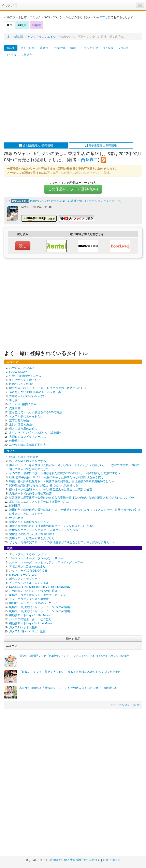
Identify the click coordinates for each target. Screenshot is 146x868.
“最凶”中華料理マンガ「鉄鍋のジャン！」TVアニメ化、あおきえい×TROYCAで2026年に (76, 656)
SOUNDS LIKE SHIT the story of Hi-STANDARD (40, 587)
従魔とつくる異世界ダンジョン (29, 522)
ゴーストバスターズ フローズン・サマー (36, 558)
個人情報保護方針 (75, 860)
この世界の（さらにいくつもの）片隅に (35, 591)
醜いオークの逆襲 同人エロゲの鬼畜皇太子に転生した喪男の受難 (51, 489)
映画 (22, 25)
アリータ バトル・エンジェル (29, 583)
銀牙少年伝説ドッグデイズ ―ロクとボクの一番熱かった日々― (49, 388)
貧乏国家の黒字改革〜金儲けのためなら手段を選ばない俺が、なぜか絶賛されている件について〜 (72, 498)
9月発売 (27, 55)
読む (23, 246)
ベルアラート (14, 5)
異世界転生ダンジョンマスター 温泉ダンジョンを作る (44, 530)
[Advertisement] (38, 100)
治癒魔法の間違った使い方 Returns (32, 534)
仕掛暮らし (16, 441)
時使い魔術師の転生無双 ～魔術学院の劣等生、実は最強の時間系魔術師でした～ (62, 481)
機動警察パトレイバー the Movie (30, 615)
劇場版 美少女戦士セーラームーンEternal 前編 (40, 611)
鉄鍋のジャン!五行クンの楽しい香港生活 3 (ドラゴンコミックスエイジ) (76, 201)
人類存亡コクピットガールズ (28, 437)
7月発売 (124, 48)
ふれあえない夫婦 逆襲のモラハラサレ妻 (35, 392)
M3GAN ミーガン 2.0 (23, 575)
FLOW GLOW (18, 372)
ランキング (91, 48)
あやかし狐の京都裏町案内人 (28, 445)
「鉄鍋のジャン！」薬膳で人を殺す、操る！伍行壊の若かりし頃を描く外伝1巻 (70, 672)
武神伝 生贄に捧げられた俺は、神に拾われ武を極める (44, 485)
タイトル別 (27, 48)
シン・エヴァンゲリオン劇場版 (29, 599)
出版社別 (59, 48)
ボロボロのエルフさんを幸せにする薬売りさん (39, 502)
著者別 (44, 48)
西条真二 (89, 160)
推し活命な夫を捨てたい (25, 380)
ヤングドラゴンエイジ (42, 37)
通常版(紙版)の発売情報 (36, 145)
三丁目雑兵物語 (19, 420)
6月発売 (108, 48)
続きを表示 (73, 639)
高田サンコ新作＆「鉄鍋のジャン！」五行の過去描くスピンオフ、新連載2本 (68, 688)
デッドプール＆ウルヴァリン (28, 554)
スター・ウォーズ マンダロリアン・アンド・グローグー (46, 562)
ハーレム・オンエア (22, 368)
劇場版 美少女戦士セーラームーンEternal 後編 (40, 607)
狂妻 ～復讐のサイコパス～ (27, 376)
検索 (36, 25)
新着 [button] (74, 48)
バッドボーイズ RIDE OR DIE (28, 571)
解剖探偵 (15, 506)
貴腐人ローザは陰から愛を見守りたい (33, 538)
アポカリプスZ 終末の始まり (27, 566)
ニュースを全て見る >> (125, 705)
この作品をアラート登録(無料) (73, 189)
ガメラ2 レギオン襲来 (23, 627)
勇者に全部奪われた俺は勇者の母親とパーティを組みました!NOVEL (53, 526)
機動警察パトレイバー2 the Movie (31, 623)
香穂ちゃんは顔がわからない (28, 396)
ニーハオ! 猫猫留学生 (23, 404)
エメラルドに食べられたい (26, 416)
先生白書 (15, 408)
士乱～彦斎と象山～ (22, 424)
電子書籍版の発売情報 (101, 145)
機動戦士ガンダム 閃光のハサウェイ (33, 603)
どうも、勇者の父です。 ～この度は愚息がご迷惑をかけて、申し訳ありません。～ (62, 542)
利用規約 (56, 860)
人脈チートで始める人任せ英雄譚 (30, 493)
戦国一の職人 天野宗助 (24, 457)
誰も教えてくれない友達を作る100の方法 (36, 412)
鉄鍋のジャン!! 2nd (21, 384)
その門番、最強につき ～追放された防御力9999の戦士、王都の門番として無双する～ (65, 473)
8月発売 (12, 55)
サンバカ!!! (16, 518)
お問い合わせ (111, 860)
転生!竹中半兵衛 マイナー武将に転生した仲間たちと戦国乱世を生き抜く (56, 477)
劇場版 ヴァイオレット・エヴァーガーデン (38, 595)
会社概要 (95, 860)
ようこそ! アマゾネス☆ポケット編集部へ (35, 433)
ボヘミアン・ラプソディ (25, 579)
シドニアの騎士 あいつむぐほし (30, 619)
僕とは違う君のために (23, 429)
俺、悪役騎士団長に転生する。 (29, 461)
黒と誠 (13, 400)
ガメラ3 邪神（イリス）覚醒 (27, 631)
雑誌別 (19, 37)
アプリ (104, 17)
